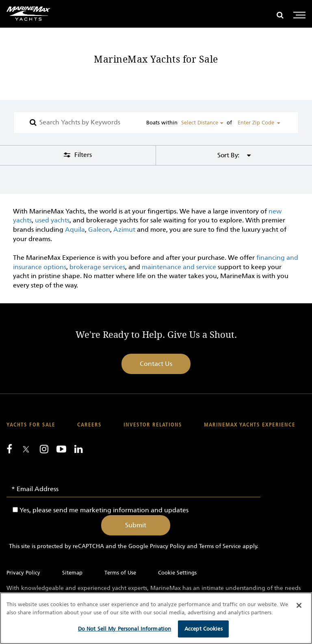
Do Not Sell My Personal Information (125, 629)
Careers (89, 425)
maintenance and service (179, 267)
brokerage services (97, 267)
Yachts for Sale (31, 425)
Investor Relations (153, 425)
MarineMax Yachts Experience (250, 425)
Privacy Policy (168, 546)
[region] (156, 618)
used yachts (52, 220)
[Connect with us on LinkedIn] (79, 449)
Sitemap (72, 573)
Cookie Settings (177, 573)
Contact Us (156, 364)
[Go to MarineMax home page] (28, 14)
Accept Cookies (204, 629)
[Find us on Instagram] (44, 449)
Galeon (99, 230)
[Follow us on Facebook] (9, 449)
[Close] (299, 605)
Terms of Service (220, 546)
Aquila (75, 230)
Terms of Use (120, 573)
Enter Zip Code (256, 123)
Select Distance (200, 123)
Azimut (124, 230)
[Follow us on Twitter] (26, 450)
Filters (82, 155)
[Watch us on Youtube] (61, 449)
